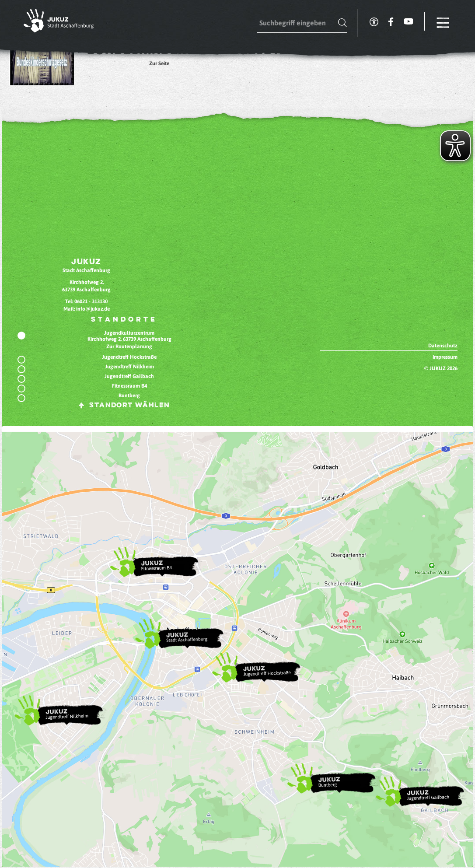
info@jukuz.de (93, 309)
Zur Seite (159, 63)
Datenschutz (443, 346)
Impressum (445, 357)
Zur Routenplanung (129, 346)
